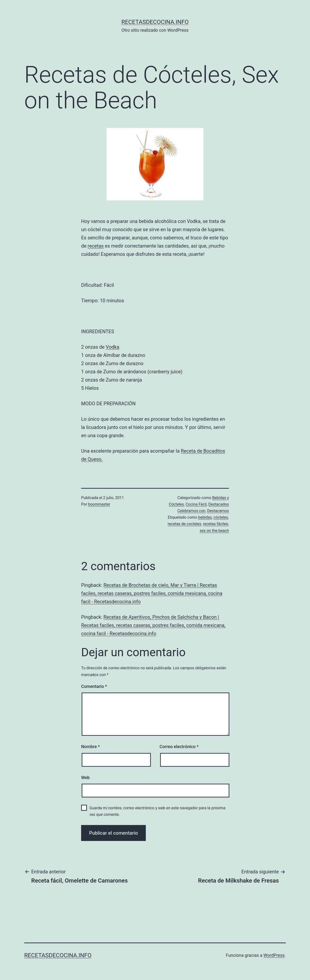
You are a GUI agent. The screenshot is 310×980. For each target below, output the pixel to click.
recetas (96, 246)
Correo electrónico (179, 747)
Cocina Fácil (196, 504)
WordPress (274, 955)
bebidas (205, 517)
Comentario (94, 686)
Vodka (113, 347)
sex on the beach (214, 531)
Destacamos (218, 511)
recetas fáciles (216, 524)
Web (85, 777)
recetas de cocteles (184, 524)
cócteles (221, 517)
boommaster (99, 504)
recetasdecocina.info (155, 22)
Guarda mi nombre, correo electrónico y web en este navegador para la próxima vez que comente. (157, 811)
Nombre (90, 747)
